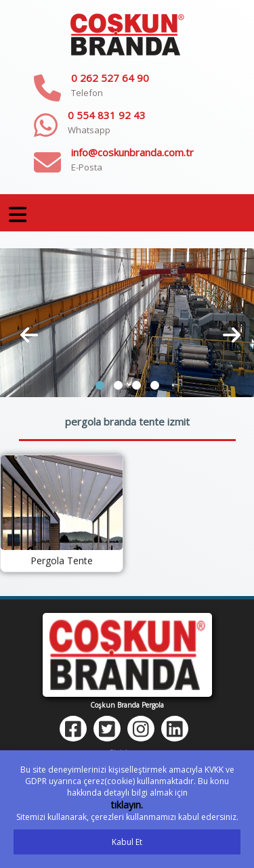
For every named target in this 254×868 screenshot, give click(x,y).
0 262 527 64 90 (110, 78)
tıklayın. (127, 805)
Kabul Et (127, 842)
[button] (100, 385)
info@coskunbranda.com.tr (132, 152)
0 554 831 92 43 (107, 115)
